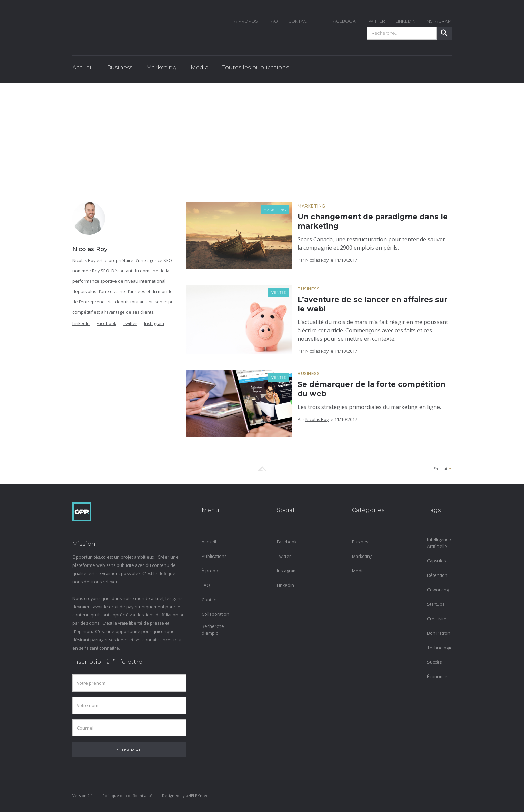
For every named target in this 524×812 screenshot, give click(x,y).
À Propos (246, 21)
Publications (214, 556)
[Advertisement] (262, 135)
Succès (434, 662)
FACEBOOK (343, 21)
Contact (299, 21)
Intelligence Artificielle (439, 543)
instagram (439, 21)
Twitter (130, 324)
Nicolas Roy (317, 260)
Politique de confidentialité (127, 796)
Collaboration (214, 614)
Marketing (275, 210)
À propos (211, 571)
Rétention (437, 575)
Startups (436, 604)
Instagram (154, 324)
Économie (437, 677)
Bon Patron (439, 633)
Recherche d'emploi (213, 630)
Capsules (436, 561)
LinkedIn (405, 21)
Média (358, 571)
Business (308, 289)
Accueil (83, 67)
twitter (376, 21)
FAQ (273, 21)
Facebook (106, 324)
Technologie (439, 648)
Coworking (438, 590)
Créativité (437, 619)
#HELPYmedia (199, 796)
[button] (120, 69)
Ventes (279, 293)
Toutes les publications (256, 67)
